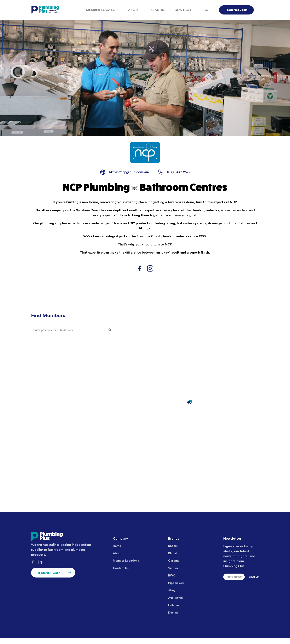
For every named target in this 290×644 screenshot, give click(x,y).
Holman (173, 605)
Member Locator (102, 10)
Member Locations (126, 561)
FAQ (205, 10)
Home (117, 546)
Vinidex (173, 568)
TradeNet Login (236, 10)
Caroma (174, 561)
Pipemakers (176, 583)
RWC (172, 576)
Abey (172, 591)
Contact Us (121, 568)
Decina (173, 613)
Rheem (173, 546)
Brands (157, 10)
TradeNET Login (55, 573)
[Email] (234, 577)
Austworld (175, 598)
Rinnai (172, 553)
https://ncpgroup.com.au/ (129, 172)
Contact (183, 10)
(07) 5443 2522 (179, 172)
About (134, 10)
